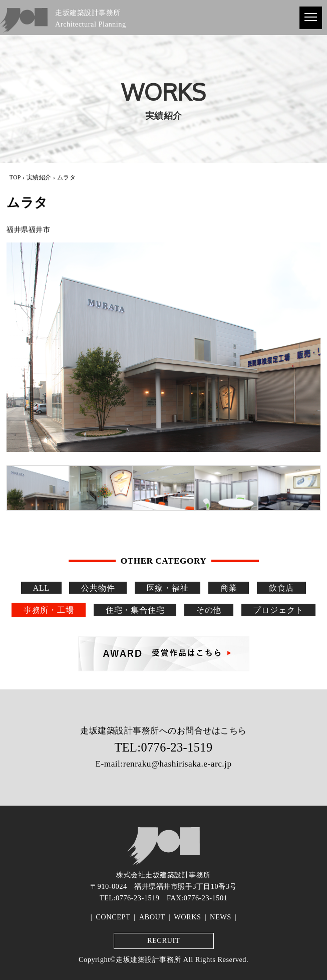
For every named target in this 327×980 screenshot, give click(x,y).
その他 (209, 610)
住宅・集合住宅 (135, 610)
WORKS (187, 917)
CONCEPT (113, 917)
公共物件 (98, 587)
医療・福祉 (168, 587)
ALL (41, 587)
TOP (15, 177)
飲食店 (281, 587)
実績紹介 (39, 177)
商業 (229, 587)
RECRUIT (163, 940)
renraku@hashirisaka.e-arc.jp (178, 764)
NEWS (221, 917)
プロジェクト (278, 610)
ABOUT (152, 917)
